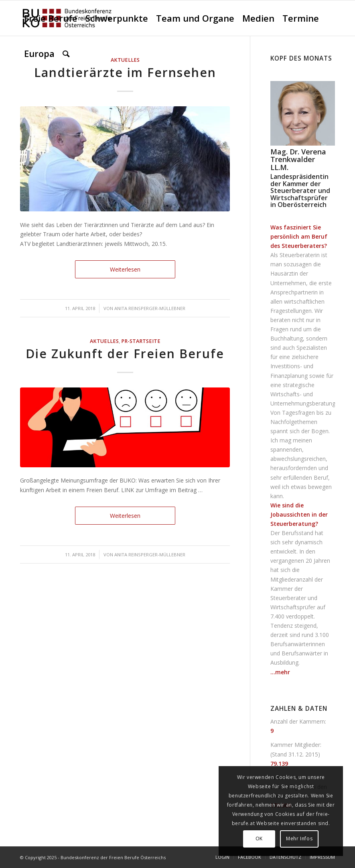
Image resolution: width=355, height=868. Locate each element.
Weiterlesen (125, 269)
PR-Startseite (141, 341)
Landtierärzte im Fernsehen (125, 72)
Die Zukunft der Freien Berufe (125, 354)
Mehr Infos (299, 839)
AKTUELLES (104, 341)
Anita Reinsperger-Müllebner (150, 308)
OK (259, 839)
